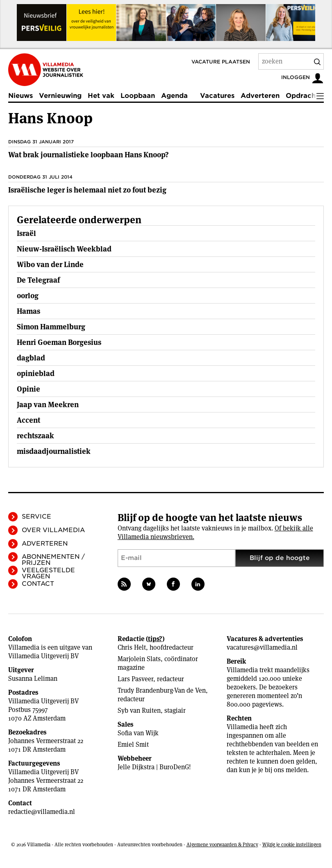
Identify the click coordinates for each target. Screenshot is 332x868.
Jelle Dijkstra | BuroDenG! (154, 767)
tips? (155, 639)
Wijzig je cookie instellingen (292, 844)
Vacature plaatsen (221, 62)
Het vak (101, 96)
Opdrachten (306, 96)
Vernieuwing (60, 96)
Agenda (174, 96)
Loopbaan (138, 96)
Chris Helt (132, 647)
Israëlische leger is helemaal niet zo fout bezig (87, 190)
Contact (38, 584)
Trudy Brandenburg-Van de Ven (162, 690)
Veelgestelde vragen (48, 573)
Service (36, 517)
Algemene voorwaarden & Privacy (222, 844)
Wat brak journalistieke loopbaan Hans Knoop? (88, 155)
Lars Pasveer (135, 679)
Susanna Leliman (33, 679)
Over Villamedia (53, 530)
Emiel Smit (133, 744)
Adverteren (260, 96)
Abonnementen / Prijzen (53, 560)
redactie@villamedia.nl (42, 812)
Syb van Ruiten (139, 710)
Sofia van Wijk (138, 733)
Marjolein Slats (139, 659)
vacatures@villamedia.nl (262, 647)
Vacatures (217, 96)
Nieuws (20, 96)
